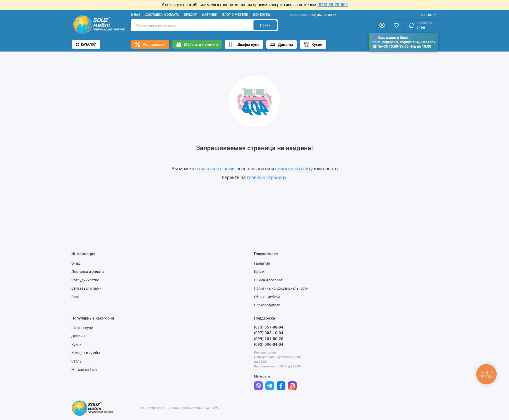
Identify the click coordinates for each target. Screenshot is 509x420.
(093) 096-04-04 (269, 345)
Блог (75, 297)
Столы (77, 361)
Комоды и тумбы (86, 353)
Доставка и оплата (162, 15)
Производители (267, 305)
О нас (136, 15)
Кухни (313, 45)
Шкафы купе (244, 45)
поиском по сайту (294, 169)
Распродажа (150, 45)
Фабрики (209, 15)
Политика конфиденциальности (281, 288)
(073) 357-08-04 (312, 15)
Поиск (265, 25)
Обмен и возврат (268, 280)
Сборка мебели (267, 297)
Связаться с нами (86, 288)
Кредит (190, 15)
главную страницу (266, 177)
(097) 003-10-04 (269, 333)
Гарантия (262, 263)
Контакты (262, 15)
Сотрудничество (85, 280)
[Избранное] (396, 25)
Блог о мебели (235, 15)
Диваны (282, 45)
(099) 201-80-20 (269, 339)
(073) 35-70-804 (333, 5)
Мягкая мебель (84, 369)
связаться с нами (216, 169)
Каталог (86, 44)
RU (427, 15)
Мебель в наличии (197, 45)
